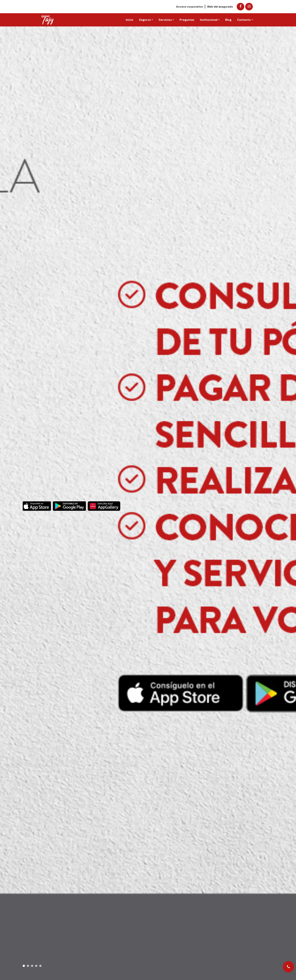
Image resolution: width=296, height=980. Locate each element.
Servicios (165, 20)
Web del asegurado (220, 7)
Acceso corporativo (190, 7)
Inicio (129, 20)
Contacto (244, 20)
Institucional (209, 20)
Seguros (145, 20)
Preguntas (187, 20)
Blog (228, 20)
